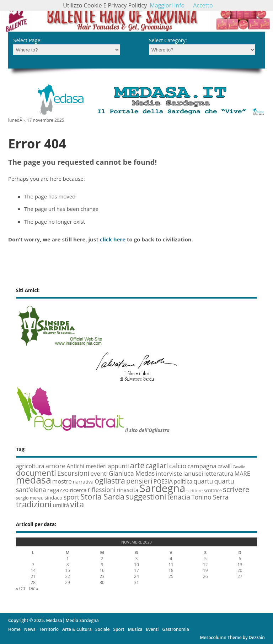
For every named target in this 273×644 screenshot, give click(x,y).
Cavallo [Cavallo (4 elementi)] (239, 467)
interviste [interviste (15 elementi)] (169, 473)
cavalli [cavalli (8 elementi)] (224, 466)
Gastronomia (175, 629)
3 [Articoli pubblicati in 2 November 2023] (137, 559)
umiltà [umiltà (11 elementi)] (61, 505)
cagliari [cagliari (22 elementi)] (157, 466)
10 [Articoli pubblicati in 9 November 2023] (136, 565)
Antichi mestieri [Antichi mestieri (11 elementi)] (87, 466)
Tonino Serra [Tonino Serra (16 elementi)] (210, 497)
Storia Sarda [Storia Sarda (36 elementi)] (103, 496)
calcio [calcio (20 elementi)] (178, 466)
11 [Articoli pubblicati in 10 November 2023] (171, 565)
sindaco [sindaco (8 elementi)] (54, 498)
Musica (135, 629)
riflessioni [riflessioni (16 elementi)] (102, 490)
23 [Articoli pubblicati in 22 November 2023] (102, 576)
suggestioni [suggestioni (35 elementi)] (146, 496)
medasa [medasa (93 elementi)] (34, 480)
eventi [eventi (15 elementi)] (99, 473)
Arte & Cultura (77, 629)
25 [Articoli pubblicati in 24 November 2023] (171, 576)
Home (14, 629)
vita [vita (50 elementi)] (77, 504)
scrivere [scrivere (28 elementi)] (236, 489)
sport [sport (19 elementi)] (71, 497)
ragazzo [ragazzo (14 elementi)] (58, 490)
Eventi (152, 629)
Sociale (102, 629)
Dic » (34, 588)
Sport (119, 629)
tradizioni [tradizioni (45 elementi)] (34, 504)
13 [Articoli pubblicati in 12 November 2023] (240, 565)
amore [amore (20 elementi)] (56, 466)
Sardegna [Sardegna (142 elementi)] (162, 488)
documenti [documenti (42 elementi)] (36, 473)
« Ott (21, 588)
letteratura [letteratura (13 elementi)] (219, 473)
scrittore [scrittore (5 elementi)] (195, 490)
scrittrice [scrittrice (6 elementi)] (213, 490)
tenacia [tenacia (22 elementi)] (179, 497)
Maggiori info (167, 5)
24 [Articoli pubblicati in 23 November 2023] (136, 576)
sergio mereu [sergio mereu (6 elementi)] (30, 498)
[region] (136, 16)
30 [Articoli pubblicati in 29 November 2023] (102, 582)
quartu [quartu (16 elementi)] (203, 481)
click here (113, 239)
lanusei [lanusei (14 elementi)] (193, 473)
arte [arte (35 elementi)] (137, 465)
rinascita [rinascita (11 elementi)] (127, 490)
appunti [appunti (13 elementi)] (118, 466)
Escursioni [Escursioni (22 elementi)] (73, 473)
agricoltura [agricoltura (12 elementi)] (30, 466)
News (30, 629)
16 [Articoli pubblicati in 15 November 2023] (102, 570)
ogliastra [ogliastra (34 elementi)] (110, 481)
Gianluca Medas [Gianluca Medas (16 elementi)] (132, 473)
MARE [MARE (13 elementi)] (242, 473)
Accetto (203, 5)
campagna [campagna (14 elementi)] (202, 466)
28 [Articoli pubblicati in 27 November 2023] (33, 582)
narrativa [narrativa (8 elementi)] (83, 482)
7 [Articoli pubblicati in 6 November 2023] (33, 565)
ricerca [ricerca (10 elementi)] (78, 490)
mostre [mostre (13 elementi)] (62, 481)
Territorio (49, 629)
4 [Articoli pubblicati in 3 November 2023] (171, 559)
